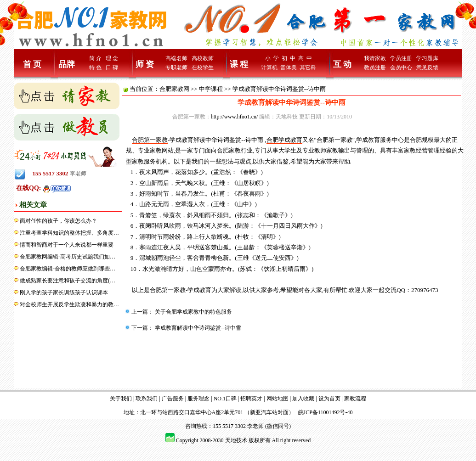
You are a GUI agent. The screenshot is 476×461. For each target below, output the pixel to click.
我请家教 (375, 58)
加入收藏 (303, 399)
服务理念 (198, 399)
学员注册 (401, 58)
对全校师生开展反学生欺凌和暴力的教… (69, 304)
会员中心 (401, 67)
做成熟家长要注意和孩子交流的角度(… (68, 281)
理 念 (112, 58)
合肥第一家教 (150, 140)
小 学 (272, 58)
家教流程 (355, 399)
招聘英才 (251, 399)
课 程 (239, 64)
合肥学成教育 (284, 140)
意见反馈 (427, 67)
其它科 (308, 67)
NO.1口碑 (225, 399)
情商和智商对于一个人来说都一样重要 (67, 245)
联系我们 (147, 399)
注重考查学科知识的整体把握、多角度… (69, 233)
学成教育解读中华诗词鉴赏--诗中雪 (197, 328)
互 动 (343, 64)
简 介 (95, 58)
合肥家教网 (174, 89)
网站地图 (278, 399)
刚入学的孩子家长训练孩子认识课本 (64, 292)
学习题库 (427, 58)
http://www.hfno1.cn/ (235, 117)
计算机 (269, 67)
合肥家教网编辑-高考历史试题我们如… (68, 257)
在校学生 (203, 67)
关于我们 (121, 399)
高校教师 (203, 58)
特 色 (95, 67)
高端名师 (176, 58)
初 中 (289, 58)
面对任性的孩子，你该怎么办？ (58, 221)
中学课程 (211, 89)
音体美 (289, 67)
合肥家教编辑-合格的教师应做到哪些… (68, 269)
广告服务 (173, 399)
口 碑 (112, 67)
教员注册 (375, 67)
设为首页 (329, 399)
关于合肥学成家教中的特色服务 (193, 312)
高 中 (305, 58)
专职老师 (176, 67)
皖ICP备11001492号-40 (325, 412)
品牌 (67, 64)
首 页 (32, 64)
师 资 (145, 64)
